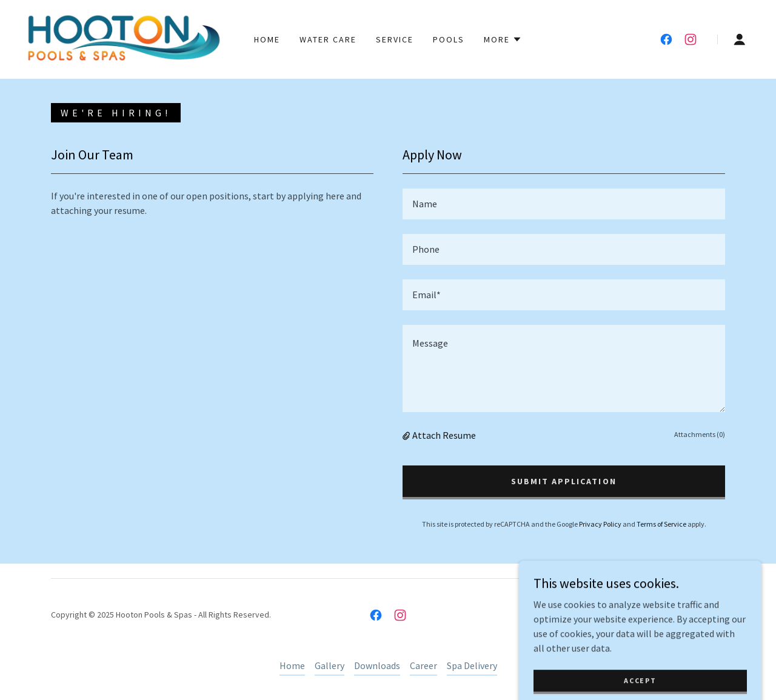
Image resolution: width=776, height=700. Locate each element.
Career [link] (423, 665)
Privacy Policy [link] (600, 524)
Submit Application (564, 481)
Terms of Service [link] (661, 524)
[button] (503, 39)
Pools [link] (449, 39)
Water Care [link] (328, 39)
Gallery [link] (329, 665)
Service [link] (395, 39)
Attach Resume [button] (444, 435)
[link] (124, 38)
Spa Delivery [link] (472, 665)
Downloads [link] (377, 665)
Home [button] (292, 665)
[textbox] (564, 204)
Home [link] (267, 39)
